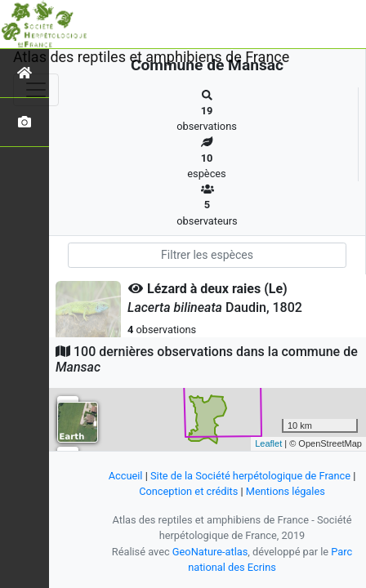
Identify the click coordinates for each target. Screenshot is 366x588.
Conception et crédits (188, 491)
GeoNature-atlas (210, 552)
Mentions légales (286, 491)
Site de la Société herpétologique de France (250, 476)
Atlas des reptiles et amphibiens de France (151, 57)
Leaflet (268, 443)
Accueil (126, 476)
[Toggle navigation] (36, 90)
